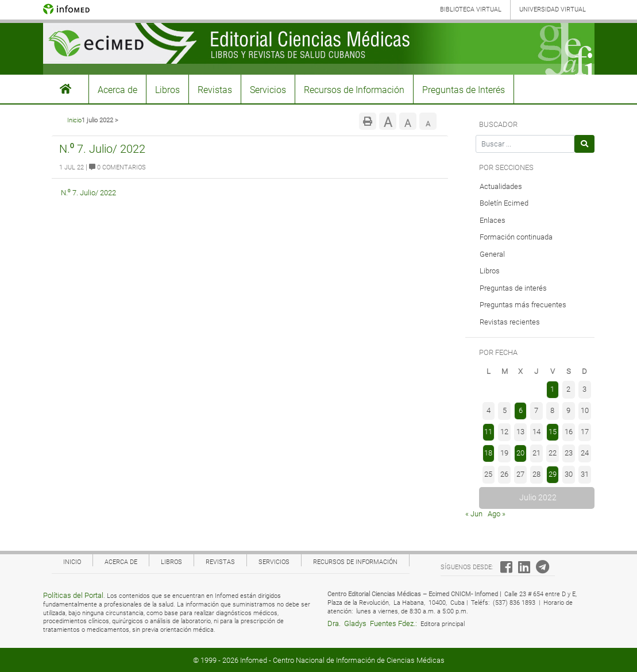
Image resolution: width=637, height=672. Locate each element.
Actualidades (501, 186)
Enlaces (493, 220)
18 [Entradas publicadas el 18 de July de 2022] (488, 453)
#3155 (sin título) (66, 89)
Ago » (497, 514)
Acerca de (117, 90)
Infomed (254, 660)
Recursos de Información (354, 90)
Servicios (268, 90)
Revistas (215, 90)
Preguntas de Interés (464, 90)
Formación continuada (516, 237)
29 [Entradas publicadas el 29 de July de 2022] (553, 474)
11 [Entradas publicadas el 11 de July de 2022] (488, 432)
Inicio (74, 120)
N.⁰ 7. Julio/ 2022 (102, 149)
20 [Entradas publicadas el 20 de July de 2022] (520, 453)
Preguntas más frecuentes (523, 305)
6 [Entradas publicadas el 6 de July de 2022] (521, 410)
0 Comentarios (117, 167)
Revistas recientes (510, 322)
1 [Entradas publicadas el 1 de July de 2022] (552, 389)
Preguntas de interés (513, 288)
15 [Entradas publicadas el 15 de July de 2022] (553, 432)
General (492, 254)
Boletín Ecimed (504, 203)
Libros (167, 90)
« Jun (474, 514)
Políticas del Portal (73, 595)
